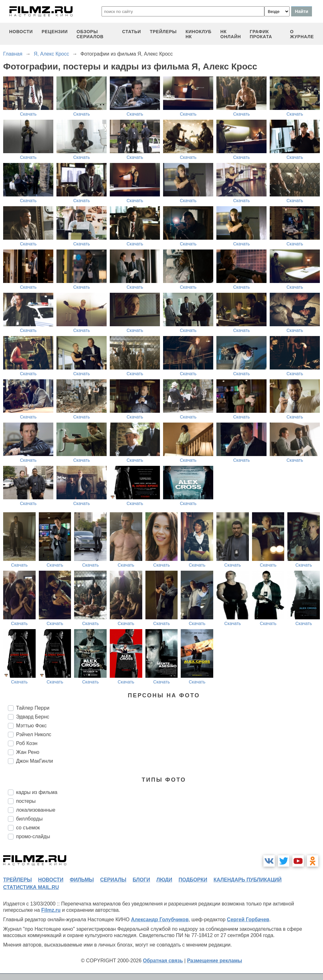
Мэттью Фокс (31, 726)
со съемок (28, 828)
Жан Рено (28, 752)
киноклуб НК (198, 34)
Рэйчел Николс (34, 734)
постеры (26, 801)
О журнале (302, 34)
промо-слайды (33, 836)
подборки (193, 880)
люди (164, 880)
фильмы (82, 880)
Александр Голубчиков (160, 920)
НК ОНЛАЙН (231, 34)
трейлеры (163, 32)
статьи (132, 32)
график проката (261, 34)
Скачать (28, 114)
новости (21, 32)
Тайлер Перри (33, 708)
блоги (141, 880)
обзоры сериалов (90, 34)
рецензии (55, 32)
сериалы (113, 880)
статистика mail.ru (31, 887)
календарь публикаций (248, 880)
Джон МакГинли (35, 761)
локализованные (36, 810)
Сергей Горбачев (248, 920)
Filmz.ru (51, 910)
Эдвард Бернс (33, 717)
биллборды (29, 819)
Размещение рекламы (215, 961)
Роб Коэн (27, 743)
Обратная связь (163, 961)
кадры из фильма (37, 792)
